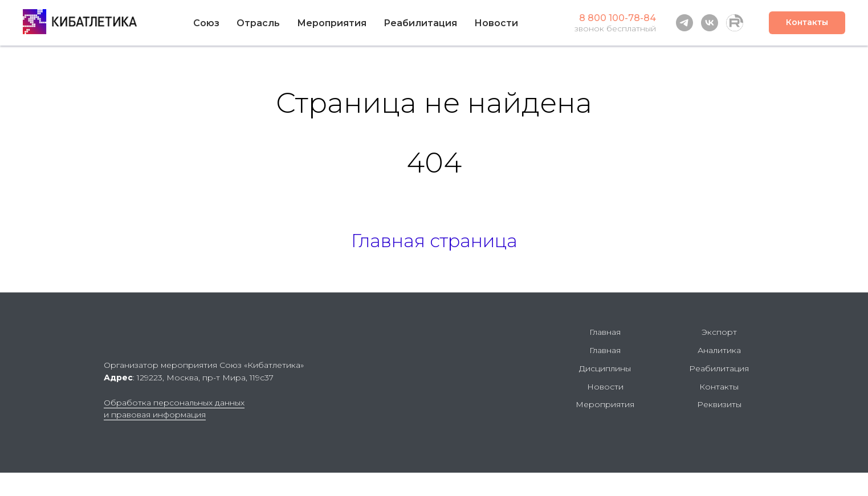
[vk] (710, 23)
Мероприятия (332, 23)
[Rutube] (735, 23)
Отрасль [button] (258, 23)
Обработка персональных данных (174, 403)
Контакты (719, 387)
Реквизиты (719, 404)
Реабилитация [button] (420, 23)
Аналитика (719, 350)
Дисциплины (605, 368)
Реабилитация (719, 368)
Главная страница (434, 241)
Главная (605, 332)
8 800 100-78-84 (618, 18)
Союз (206, 23)
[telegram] (684, 23)
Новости (496, 23)
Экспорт (719, 332)
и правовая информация (155, 415)
